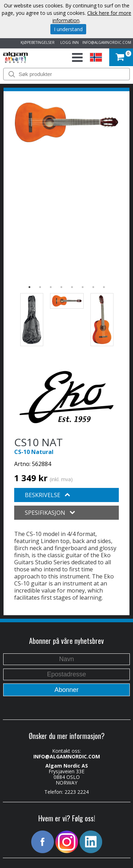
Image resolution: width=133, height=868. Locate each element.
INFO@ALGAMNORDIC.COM (107, 42)
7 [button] (93, 287)
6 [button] (83, 287)
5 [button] (72, 287)
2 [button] (40, 287)
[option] (66, 122)
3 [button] (51, 287)
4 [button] (61, 287)
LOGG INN (68, 42)
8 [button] (104, 287)
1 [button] (29, 287)
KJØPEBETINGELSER (37, 42)
